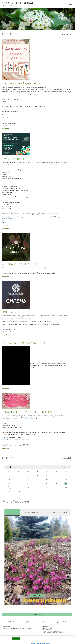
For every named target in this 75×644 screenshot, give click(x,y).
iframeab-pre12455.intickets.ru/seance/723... (17, 440)
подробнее (6, 128)
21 (66, 484)
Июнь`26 (10, 467)
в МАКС (6, 125)
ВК (11, 125)
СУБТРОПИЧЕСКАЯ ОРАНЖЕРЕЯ (58, 512)
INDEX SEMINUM (37, 614)
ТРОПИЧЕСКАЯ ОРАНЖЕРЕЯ (32, 512)
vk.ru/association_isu (30, 418)
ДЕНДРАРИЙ (12, 512)
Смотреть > (37, 596)
